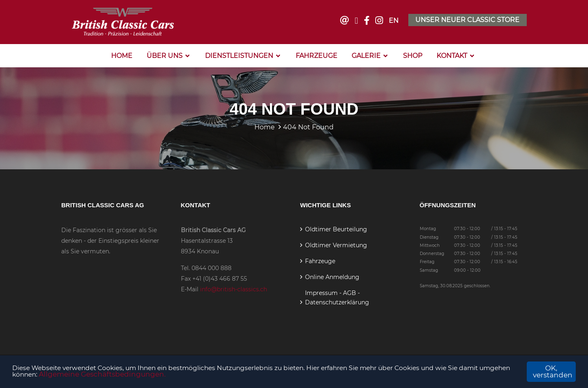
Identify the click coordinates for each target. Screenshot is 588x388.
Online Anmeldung (332, 276)
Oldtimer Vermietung (336, 244)
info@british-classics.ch (234, 288)
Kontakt (452, 55)
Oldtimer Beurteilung (336, 228)
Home (122, 55)
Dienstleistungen (239, 55)
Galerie (366, 55)
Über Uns (165, 55)
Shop (413, 55)
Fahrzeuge (316, 55)
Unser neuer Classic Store (467, 19)
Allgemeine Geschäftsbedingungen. (166, 375)
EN (393, 20)
